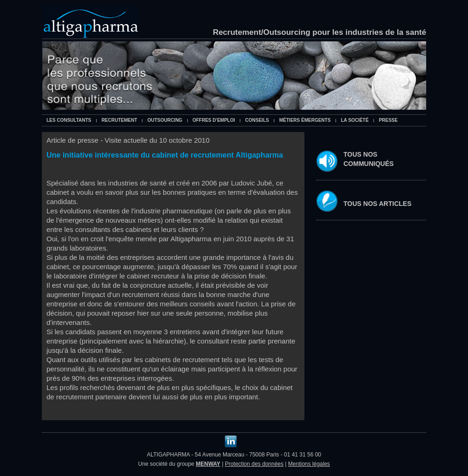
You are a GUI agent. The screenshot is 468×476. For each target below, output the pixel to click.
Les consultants (69, 120)
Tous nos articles (377, 204)
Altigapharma (90, 22)
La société (355, 120)
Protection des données (254, 464)
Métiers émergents (305, 120)
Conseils (257, 120)
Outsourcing (165, 120)
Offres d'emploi (214, 120)
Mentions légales (309, 464)
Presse (388, 120)
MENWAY (208, 464)
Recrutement (119, 120)
